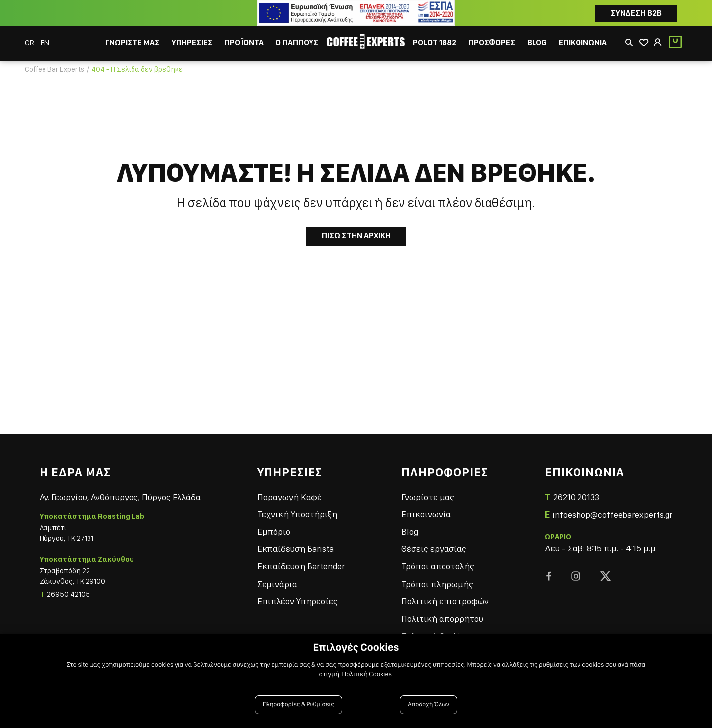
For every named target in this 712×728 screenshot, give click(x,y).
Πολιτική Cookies (368, 674)
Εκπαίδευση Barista (295, 549)
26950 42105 (68, 594)
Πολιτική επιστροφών (445, 601)
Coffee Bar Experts (54, 69)
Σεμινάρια (277, 584)
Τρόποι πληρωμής (437, 584)
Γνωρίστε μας (428, 497)
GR (30, 42)
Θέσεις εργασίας (434, 549)
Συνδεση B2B (636, 13)
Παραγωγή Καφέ (289, 497)
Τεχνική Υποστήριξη (297, 514)
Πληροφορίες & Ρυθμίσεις (298, 705)
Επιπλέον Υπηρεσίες (297, 601)
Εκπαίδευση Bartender (301, 566)
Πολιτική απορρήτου (442, 618)
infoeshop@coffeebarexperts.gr (612, 515)
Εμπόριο (274, 531)
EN (45, 42)
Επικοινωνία (426, 514)
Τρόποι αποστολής (438, 566)
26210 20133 (576, 497)
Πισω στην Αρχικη (356, 236)
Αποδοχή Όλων (429, 705)
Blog (410, 531)
